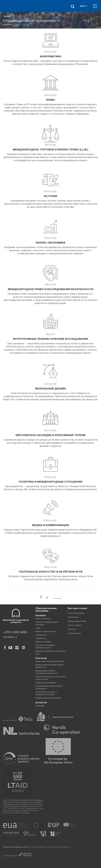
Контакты (72, 629)
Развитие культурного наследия (48, 698)
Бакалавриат (41, 616)
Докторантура (41, 703)
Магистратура (41, 658)
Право (38, 628)
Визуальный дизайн (43, 642)
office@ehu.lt (10, 637)
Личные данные (74, 633)
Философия (40, 706)
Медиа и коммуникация (45, 632)
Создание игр (41, 639)
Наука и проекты (75, 625)
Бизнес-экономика (43, 619)
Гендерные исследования (46, 683)
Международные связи (77, 621)
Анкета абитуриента (76, 613)
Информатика (41, 635)
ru (84, 6)
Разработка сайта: (11, 856)
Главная (7, 17)
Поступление (73, 617)
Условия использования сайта (15, 847)
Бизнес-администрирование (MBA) (50, 662)
